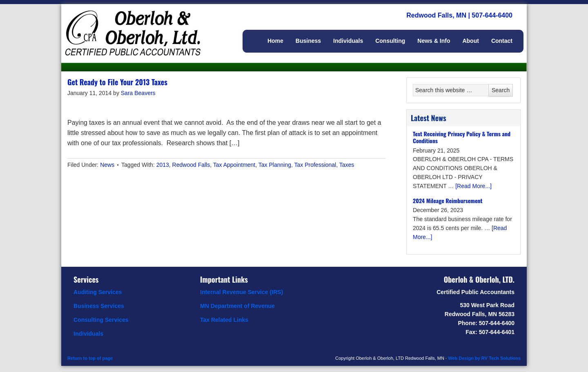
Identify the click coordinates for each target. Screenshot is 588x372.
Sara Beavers (138, 93)
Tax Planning (275, 165)
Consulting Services (101, 320)
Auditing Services (98, 292)
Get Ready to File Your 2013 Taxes (117, 82)
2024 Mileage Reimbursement (448, 200)
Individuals (88, 334)
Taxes (347, 165)
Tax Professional (315, 165)
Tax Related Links (224, 320)
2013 (163, 165)
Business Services (99, 306)
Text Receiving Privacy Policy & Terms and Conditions (462, 137)
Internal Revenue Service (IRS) (242, 292)
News (107, 165)
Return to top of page (90, 358)
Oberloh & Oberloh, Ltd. (143, 24)
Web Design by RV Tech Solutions (484, 358)
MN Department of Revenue (237, 306)
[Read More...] (473, 186)
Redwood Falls (191, 165)
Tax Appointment (234, 165)
